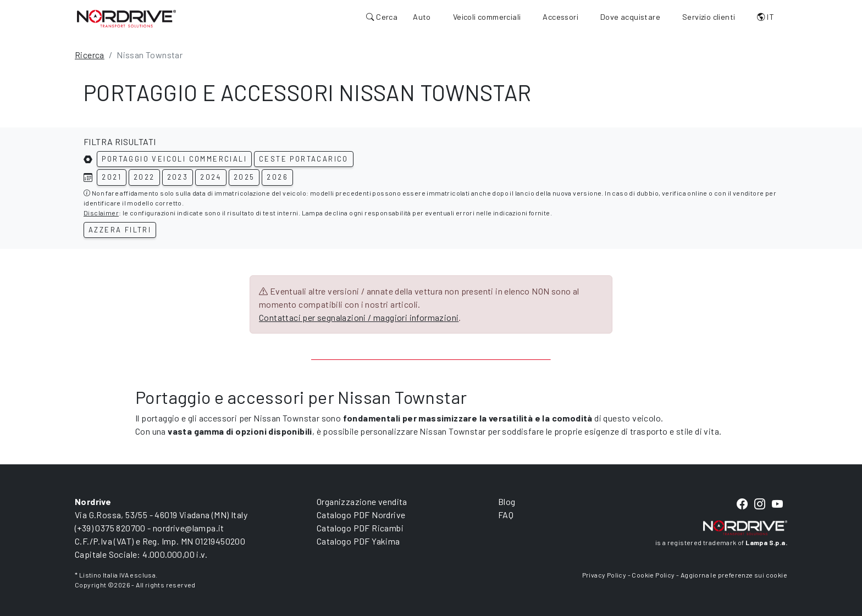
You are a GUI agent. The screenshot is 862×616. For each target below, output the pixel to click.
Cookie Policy (653, 575)
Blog (507, 501)
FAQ (506, 515)
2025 (244, 177)
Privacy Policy (604, 575)
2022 (144, 177)
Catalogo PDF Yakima (358, 541)
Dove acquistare (630, 17)
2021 (112, 177)
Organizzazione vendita (362, 501)
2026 (277, 177)
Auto (422, 17)
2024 (211, 177)
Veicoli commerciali (487, 17)
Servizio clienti (709, 17)
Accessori (560, 17)
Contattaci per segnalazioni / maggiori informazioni (359, 317)
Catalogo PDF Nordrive (361, 515)
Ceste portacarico (304, 159)
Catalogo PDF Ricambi (360, 528)
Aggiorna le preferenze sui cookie (734, 575)
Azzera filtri (120, 230)
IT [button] (766, 17)
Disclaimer (101, 213)
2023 (178, 177)
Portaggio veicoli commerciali (174, 159)
